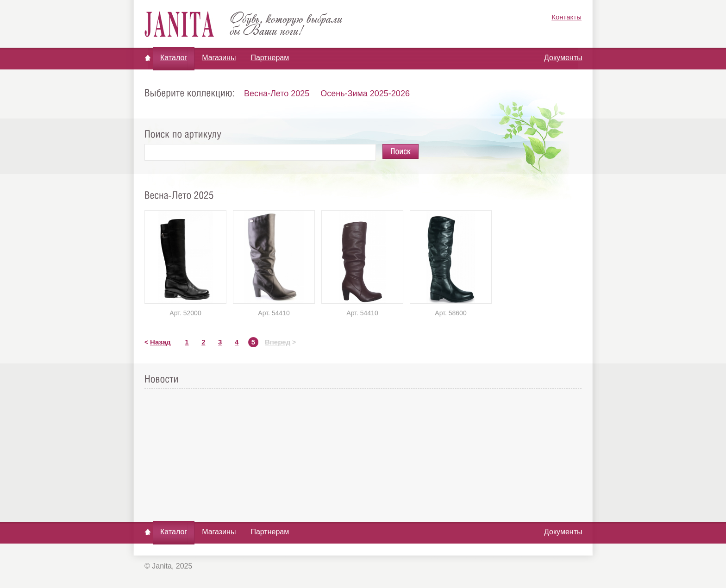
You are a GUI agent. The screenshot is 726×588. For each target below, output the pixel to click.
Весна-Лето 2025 (277, 94)
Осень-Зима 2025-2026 (365, 94)
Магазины (219, 58)
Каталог (174, 58)
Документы (563, 58)
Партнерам (270, 58)
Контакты (566, 17)
